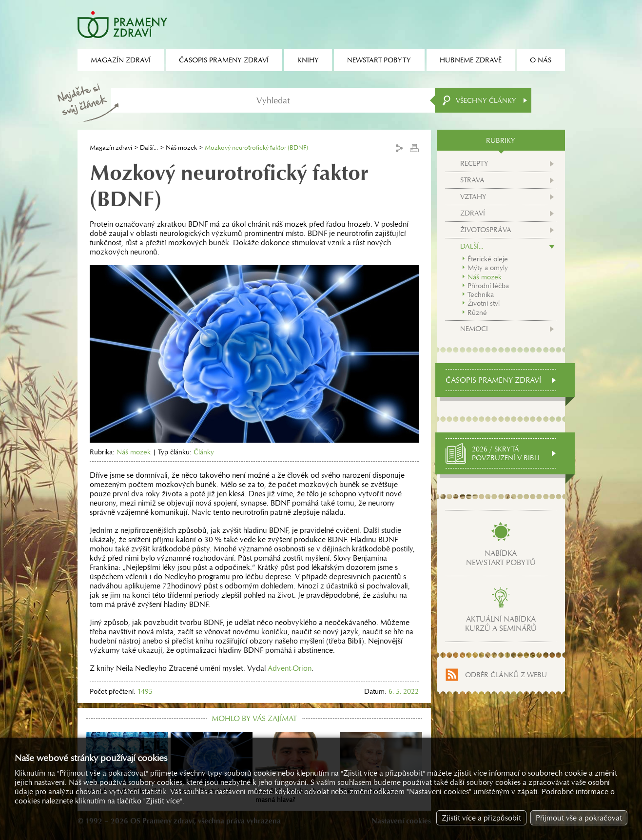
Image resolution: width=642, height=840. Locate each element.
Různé (477, 313)
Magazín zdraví (111, 147)
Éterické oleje (488, 259)
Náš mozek (181, 147)
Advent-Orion (290, 668)
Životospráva (486, 230)
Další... (149, 147)
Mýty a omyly (488, 268)
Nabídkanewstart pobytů (501, 558)
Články (204, 452)
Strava (472, 180)
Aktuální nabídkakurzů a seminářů (501, 624)
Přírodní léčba (488, 286)
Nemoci (474, 329)
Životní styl (484, 303)
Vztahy (473, 196)
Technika (481, 294)
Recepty (474, 163)
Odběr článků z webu (506, 675)
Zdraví (473, 213)
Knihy (308, 60)
